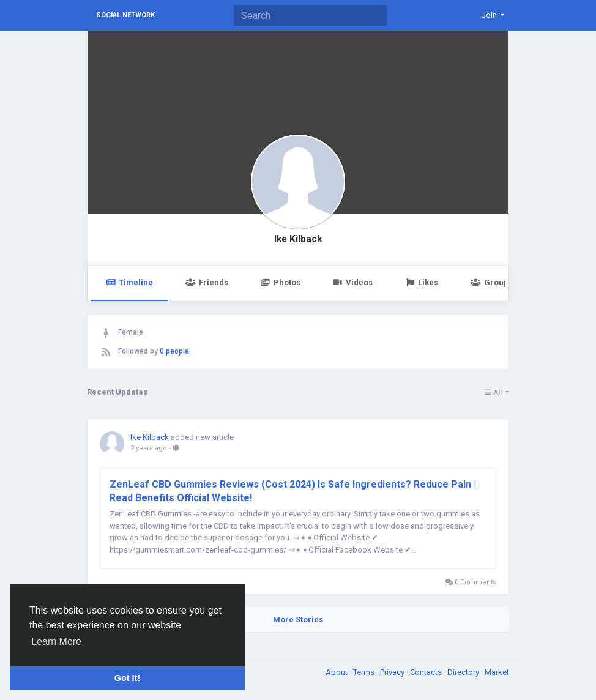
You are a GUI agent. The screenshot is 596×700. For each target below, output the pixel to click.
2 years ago (149, 448)
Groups (491, 282)
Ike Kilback (298, 239)
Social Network (125, 15)
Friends (207, 282)
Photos (281, 282)
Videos (353, 282)
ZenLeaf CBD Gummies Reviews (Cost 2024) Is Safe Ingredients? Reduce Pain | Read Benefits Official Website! (293, 491)
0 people (174, 351)
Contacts (427, 672)
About (337, 672)
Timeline (129, 282)
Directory (464, 672)
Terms (365, 672)
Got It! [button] (127, 678)
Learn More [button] (56, 642)
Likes (422, 282)
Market (497, 672)
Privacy (393, 672)
